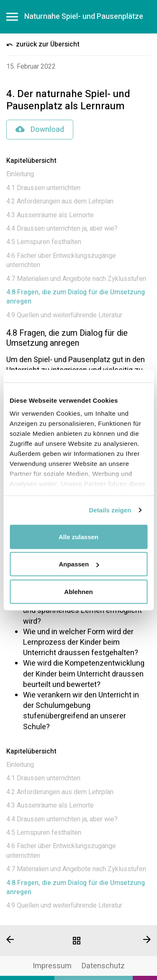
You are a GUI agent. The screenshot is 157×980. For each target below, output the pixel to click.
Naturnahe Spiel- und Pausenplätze (84, 17)
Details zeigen (110, 510)
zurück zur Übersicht (43, 44)
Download (40, 130)
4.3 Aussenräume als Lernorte (50, 215)
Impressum (52, 966)
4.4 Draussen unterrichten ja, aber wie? (62, 229)
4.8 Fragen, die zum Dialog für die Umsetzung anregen (76, 297)
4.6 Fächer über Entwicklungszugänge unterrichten (61, 260)
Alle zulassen (78, 536)
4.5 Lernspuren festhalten (44, 242)
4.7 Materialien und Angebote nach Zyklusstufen (76, 279)
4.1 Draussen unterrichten (43, 188)
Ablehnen (78, 591)
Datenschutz (103, 966)
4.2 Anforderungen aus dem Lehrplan (60, 201)
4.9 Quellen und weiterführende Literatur (64, 315)
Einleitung (20, 174)
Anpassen (79, 564)
